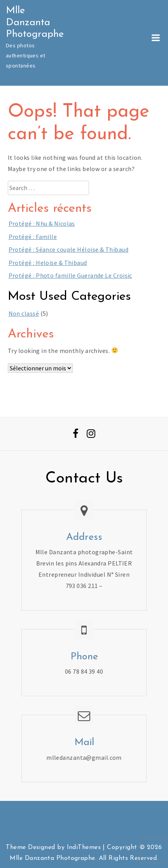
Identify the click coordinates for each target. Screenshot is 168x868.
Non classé (24, 313)
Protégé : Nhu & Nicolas (42, 223)
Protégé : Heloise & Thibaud (48, 263)
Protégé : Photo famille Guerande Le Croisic (70, 275)
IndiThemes (84, 847)
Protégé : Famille (33, 237)
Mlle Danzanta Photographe (35, 22)
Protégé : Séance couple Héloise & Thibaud (68, 249)
